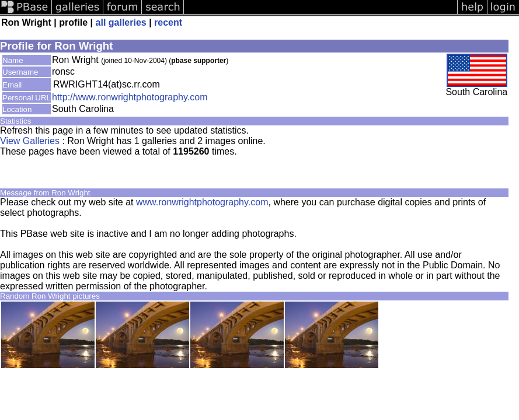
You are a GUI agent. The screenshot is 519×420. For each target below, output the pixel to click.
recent (168, 22)
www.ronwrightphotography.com (202, 202)
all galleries (121, 22)
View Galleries (30, 141)
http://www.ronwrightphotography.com (130, 97)
